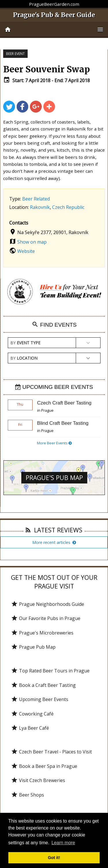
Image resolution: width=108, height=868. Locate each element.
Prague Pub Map (33, 647)
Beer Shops (28, 795)
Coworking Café (32, 714)
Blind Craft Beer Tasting (63, 423)
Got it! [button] (54, 858)
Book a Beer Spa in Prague (44, 766)
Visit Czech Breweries (38, 780)
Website (26, 251)
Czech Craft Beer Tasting (64, 403)
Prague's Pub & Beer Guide (54, 15)
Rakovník (40, 207)
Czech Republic (68, 207)
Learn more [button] (63, 843)
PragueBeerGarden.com (54, 4)
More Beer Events (54, 443)
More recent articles (54, 542)
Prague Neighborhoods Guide (48, 604)
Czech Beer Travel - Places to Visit (51, 752)
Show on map (32, 242)
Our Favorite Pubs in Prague (46, 618)
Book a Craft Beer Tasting (43, 685)
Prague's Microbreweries (42, 633)
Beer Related (36, 199)
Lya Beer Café (30, 728)
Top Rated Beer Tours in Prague (50, 671)
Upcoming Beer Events (40, 699)
